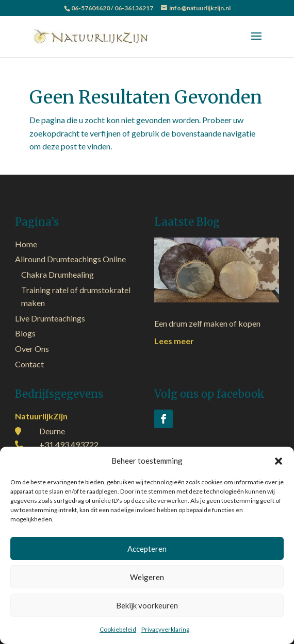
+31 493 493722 (69, 444)
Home (26, 244)
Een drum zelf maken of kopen (207, 323)
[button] (279, 461)
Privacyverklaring (165, 629)
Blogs (25, 333)
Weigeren (147, 577)
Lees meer (174, 341)
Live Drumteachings (50, 318)
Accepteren (147, 549)
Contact (29, 364)
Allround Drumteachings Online (70, 259)
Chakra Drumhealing (58, 274)
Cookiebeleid (118, 629)
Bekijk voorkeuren (147, 605)
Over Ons (32, 349)
